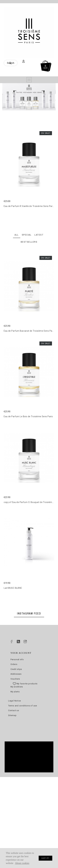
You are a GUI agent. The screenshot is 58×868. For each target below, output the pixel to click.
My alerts (15, 692)
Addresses (16, 674)
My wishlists (17, 687)
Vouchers (15, 679)
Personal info (17, 659)
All (17, 235)
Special (27, 235)
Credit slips (16, 669)
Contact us (14, 710)
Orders (14, 664)
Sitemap (12, 715)
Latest (39, 235)
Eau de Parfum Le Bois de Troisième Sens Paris (28, 416)
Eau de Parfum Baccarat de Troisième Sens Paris (29, 331)
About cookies (22, 863)
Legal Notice (15, 701)
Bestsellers (29, 242)
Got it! (45, 858)
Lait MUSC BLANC (13, 588)
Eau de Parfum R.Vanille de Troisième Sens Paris (29, 206)
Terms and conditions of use (23, 706)
